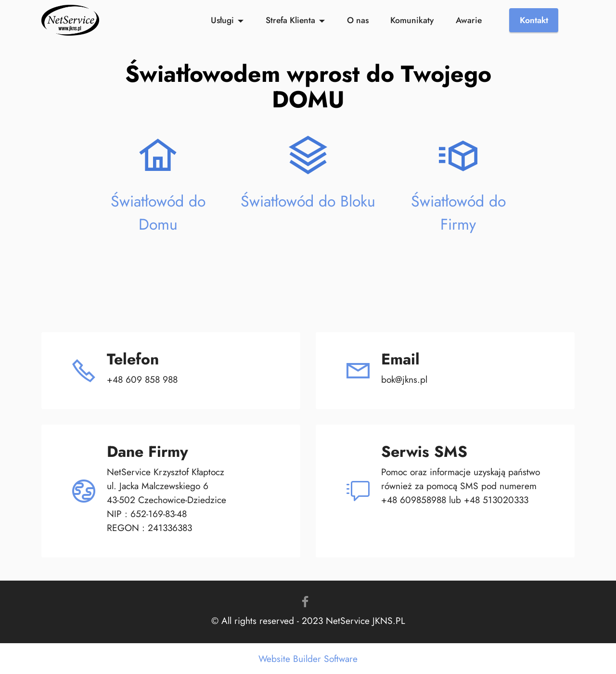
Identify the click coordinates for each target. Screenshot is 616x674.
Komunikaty (412, 20)
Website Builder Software (308, 659)
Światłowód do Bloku (308, 201)
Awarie (469, 20)
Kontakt (534, 20)
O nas (358, 20)
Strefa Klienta (290, 20)
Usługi (222, 20)
